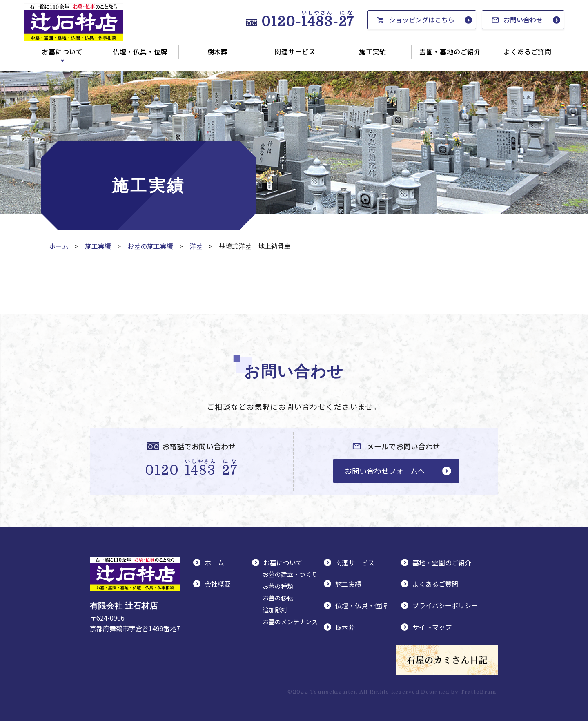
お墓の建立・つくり (290, 574)
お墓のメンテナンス (290, 622)
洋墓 (196, 246)
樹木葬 (218, 51)
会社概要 (218, 584)
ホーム (59, 246)
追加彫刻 (275, 610)
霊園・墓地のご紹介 (450, 51)
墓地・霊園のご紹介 (442, 563)
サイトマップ (432, 627)
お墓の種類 (278, 586)
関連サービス (295, 51)
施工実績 (373, 51)
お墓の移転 (278, 598)
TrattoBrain (479, 692)
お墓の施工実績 (150, 246)
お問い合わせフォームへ (385, 471)
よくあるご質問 (528, 51)
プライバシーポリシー (445, 605)
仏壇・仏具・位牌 (140, 51)
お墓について (62, 51)
